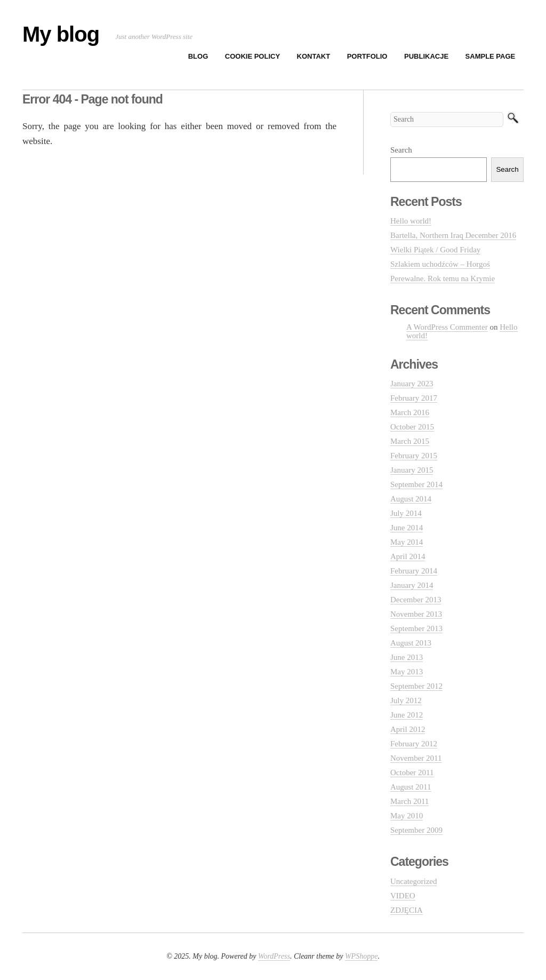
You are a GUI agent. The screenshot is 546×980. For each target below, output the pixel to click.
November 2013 (416, 614)
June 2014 (407, 528)
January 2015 (412, 470)
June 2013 (407, 657)
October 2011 (412, 772)
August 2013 (411, 643)
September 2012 (416, 686)
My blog (61, 34)
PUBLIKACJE (426, 56)
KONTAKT (314, 56)
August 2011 (411, 787)
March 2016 (410, 412)
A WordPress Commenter (447, 327)
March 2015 (410, 441)
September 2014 (416, 484)
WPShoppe (361, 956)
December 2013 (416, 600)
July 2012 (406, 700)
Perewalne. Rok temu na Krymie (443, 278)
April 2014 (408, 556)
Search (401, 150)
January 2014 (412, 585)
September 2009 (416, 830)
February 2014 (414, 571)
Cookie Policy (252, 56)
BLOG (198, 56)
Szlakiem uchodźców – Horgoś (440, 264)
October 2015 (412, 427)
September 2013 (416, 628)
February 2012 (414, 744)
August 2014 (411, 499)
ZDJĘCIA (407, 910)
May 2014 (407, 542)
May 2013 (407, 672)
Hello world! (411, 221)
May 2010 (407, 816)
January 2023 (412, 384)
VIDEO (403, 896)
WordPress (274, 956)
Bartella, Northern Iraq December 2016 (453, 235)
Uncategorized (413, 881)
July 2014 (406, 513)
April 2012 (408, 729)
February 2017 (414, 398)
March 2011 (409, 801)
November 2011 (416, 758)
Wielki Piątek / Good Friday (435, 250)
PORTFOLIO (367, 56)
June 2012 (407, 715)
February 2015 (414, 456)
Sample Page (491, 56)
